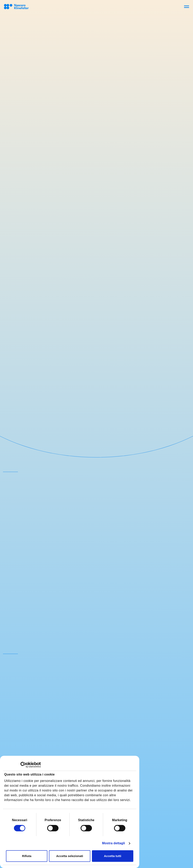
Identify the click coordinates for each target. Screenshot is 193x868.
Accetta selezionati (70, 856)
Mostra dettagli (114, 843)
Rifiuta (27, 856)
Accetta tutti (113, 856)
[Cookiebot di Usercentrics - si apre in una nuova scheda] (23, 765)
